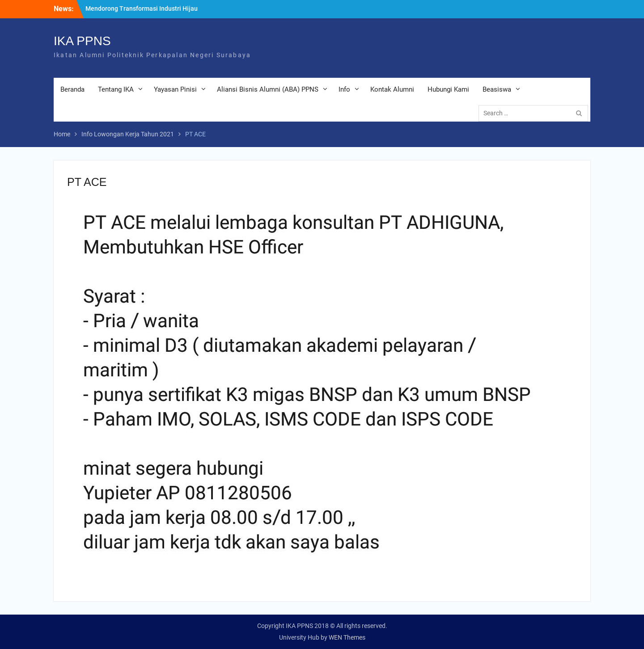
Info (344, 89)
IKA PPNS (82, 41)
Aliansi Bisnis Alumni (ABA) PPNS (268, 89)
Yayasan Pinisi (175, 89)
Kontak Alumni (392, 89)
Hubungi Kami (448, 89)
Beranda (72, 89)
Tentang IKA (116, 89)
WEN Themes (347, 637)
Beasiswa (497, 89)
